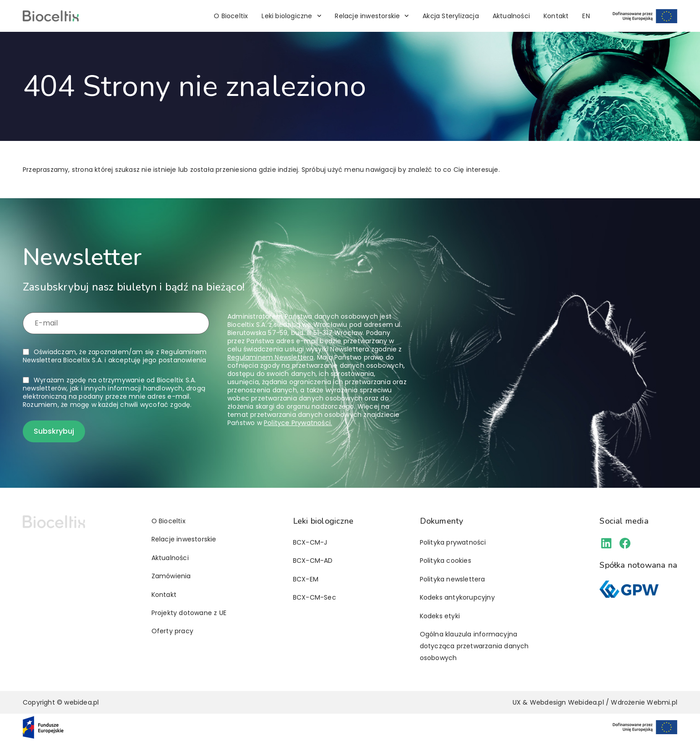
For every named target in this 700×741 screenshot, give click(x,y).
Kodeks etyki (440, 616)
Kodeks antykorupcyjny (457, 597)
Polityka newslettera (453, 579)
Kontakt (556, 16)
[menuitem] (586, 16)
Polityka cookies (446, 561)
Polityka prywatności (453, 542)
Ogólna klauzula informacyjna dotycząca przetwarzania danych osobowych (474, 646)
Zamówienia (171, 576)
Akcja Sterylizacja (451, 16)
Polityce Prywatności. (298, 423)
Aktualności (511, 16)
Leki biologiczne (291, 16)
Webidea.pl (586, 702)
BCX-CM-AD (313, 561)
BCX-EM (306, 579)
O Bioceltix (231, 16)
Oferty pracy (172, 631)
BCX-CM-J (310, 542)
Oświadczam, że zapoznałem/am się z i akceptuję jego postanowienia (115, 356)
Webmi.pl (662, 702)
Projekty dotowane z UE (189, 613)
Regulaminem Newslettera (271, 357)
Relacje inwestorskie (372, 16)
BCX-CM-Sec (315, 597)
